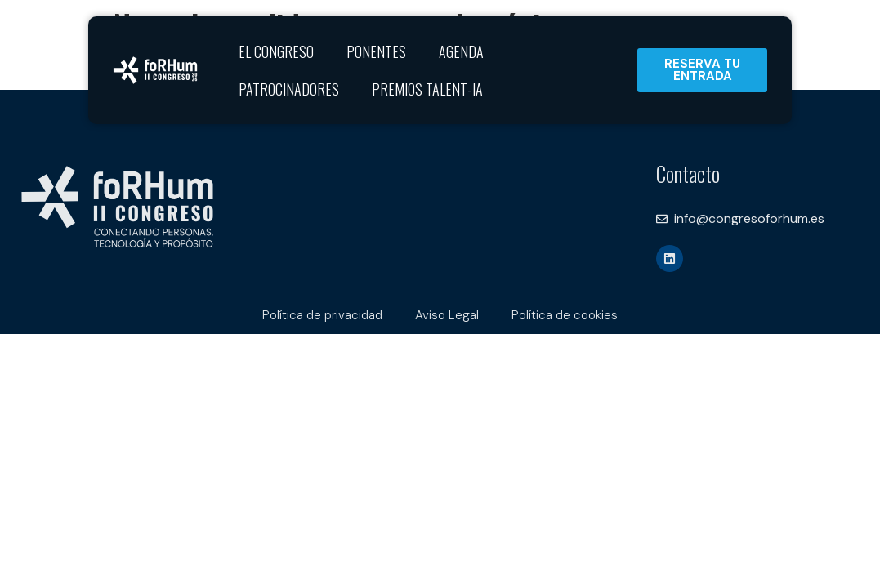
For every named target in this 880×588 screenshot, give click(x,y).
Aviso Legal (447, 315)
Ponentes (376, 51)
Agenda (461, 51)
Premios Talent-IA (427, 89)
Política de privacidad (322, 315)
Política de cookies (565, 315)
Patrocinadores (289, 89)
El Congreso (276, 51)
